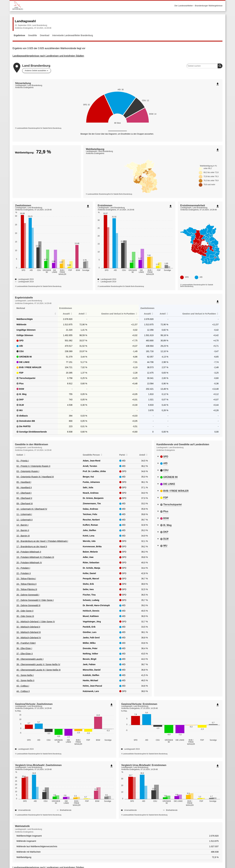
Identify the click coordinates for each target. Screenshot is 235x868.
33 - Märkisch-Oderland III (29, 632)
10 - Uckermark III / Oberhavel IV (32, 509)
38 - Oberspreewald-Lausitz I (30, 659)
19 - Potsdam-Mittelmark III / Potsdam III (35, 557)
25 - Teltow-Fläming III (27, 589)
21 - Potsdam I (23, 568)
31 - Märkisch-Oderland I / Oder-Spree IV (36, 622)
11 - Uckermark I (24, 514)
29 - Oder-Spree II (25, 611)
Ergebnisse (19, 35)
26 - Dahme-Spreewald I (28, 595)
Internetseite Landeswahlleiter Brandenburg (73, 35)
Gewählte (32, 35)
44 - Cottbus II (23, 691)
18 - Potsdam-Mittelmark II (29, 552)
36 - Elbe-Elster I (24, 648)
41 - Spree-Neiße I (25, 675)
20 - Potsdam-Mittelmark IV (29, 563)
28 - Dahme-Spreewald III (28, 605)
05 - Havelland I (24, 482)
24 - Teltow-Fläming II (27, 584)
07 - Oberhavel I (24, 493)
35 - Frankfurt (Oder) (26, 643)
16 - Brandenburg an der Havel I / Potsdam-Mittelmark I (42, 541)
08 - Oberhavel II (24, 498)
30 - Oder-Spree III (25, 616)
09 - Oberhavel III (25, 504)
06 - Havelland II (24, 487)
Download (45, 35)
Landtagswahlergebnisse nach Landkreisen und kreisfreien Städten (48, 56)
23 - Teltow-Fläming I (26, 579)
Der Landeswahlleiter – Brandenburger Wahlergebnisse (198, 6)
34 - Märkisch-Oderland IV (29, 638)
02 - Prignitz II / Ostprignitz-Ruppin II (33, 466)
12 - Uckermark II (25, 520)
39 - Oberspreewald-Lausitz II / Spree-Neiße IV (38, 664)
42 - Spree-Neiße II (25, 680)
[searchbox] (204, 66)
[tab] (188, 457)
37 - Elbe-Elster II (25, 654)
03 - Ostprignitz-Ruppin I (28, 471)
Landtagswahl (25, 21)
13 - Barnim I (22, 525)
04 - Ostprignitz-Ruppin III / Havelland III (35, 477)
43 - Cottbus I (23, 686)
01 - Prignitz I (23, 461)
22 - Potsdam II (24, 573)
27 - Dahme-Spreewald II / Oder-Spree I (35, 600)
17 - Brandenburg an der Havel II (32, 547)
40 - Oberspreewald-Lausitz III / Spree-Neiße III (39, 670)
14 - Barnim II (23, 530)
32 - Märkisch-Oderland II (28, 627)
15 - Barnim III (23, 536)
